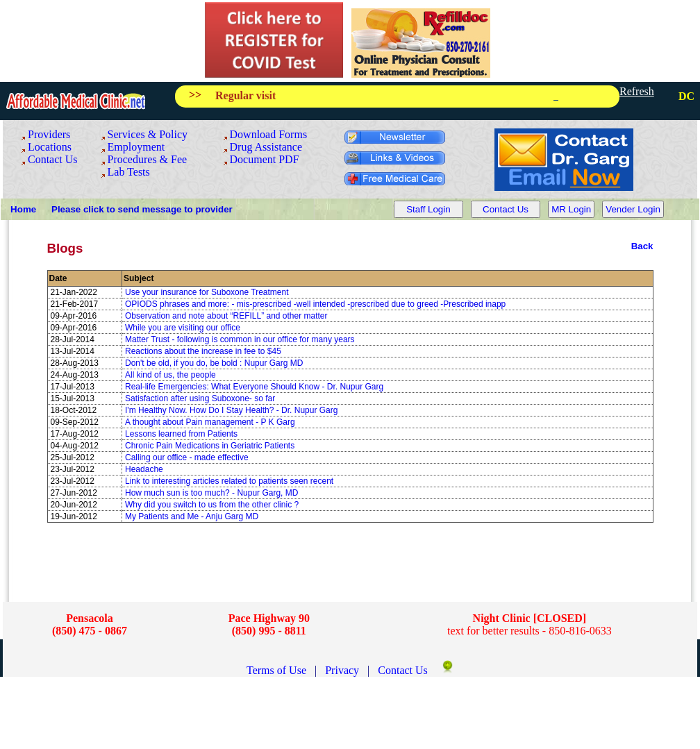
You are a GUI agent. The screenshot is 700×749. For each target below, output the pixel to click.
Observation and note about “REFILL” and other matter (226, 316)
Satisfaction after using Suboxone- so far (200, 398)
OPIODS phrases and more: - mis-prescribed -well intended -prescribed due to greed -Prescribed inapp (315, 304)
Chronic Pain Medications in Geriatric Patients (210, 446)
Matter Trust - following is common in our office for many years (240, 339)
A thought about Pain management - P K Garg (210, 422)
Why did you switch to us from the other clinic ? (212, 505)
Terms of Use (278, 670)
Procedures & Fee (148, 159)
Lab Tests (129, 172)
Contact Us (53, 159)
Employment (136, 147)
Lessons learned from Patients (181, 434)
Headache (144, 469)
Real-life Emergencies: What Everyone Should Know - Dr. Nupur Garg (254, 387)
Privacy (343, 670)
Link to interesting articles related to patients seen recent (229, 481)
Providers (49, 134)
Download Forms (269, 134)
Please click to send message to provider (142, 209)
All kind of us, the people (170, 375)
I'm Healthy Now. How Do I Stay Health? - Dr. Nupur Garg (231, 410)
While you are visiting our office (183, 328)
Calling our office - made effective (187, 457)
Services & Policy (148, 134)
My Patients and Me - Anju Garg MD (192, 516)
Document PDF (265, 159)
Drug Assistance (266, 147)
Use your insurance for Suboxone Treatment (207, 292)
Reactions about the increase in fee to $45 (203, 351)
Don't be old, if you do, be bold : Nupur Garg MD (214, 363)
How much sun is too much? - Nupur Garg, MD (211, 493)
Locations (50, 147)
